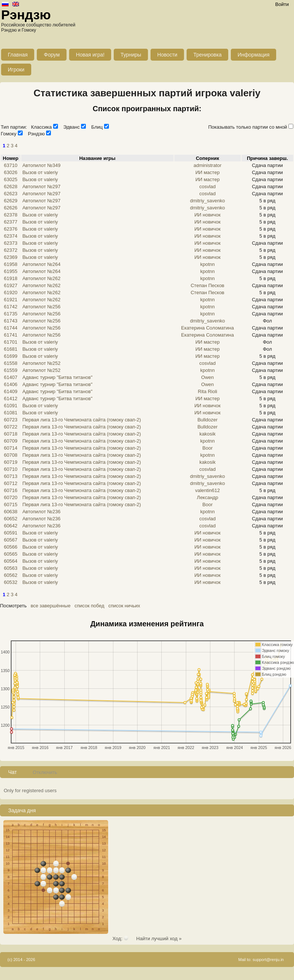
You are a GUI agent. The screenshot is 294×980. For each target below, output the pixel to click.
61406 (10, 384)
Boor (208, 448)
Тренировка (207, 55)
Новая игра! (90, 55)
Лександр (208, 497)
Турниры (131, 55)
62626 (10, 208)
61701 (10, 342)
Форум (52, 55)
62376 (10, 229)
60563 (10, 568)
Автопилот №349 (41, 165)
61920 (10, 293)
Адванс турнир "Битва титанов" (57, 377)
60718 (10, 434)
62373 (10, 243)
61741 (10, 335)
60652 (10, 519)
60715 (10, 505)
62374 (10, 236)
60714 (10, 448)
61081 (10, 413)
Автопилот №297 (41, 187)
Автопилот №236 (41, 512)
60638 (10, 512)
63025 (10, 179)
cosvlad (207, 187)
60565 (10, 554)
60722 (10, 427)
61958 (10, 264)
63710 (10, 165)
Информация (253, 55)
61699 (10, 356)
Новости (167, 55)
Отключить (45, 772)
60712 (10, 483)
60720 (10, 497)
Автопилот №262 (41, 278)
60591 (10, 533)
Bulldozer (207, 420)
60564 (10, 561)
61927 (10, 285)
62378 (10, 215)
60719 (10, 462)
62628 (10, 187)
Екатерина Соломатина (207, 328)
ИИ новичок (208, 215)
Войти (282, 4)
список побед (89, 606)
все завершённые (51, 606)
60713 (10, 476)
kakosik (208, 434)
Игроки (16, 70)
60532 (10, 582)
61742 (10, 307)
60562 (10, 575)
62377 (10, 222)
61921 (10, 300)
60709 (10, 441)
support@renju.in (268, 960)
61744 (10, 328)
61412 (10, 399)
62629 (10, 201)
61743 (10, 321)
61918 (10, 278)
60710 (10, 469)
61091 (10, 406)
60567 (10, 540)
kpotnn (208, 264)
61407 (10, 377)
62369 (10, 257)
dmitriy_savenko (207, 201)
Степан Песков (208, 285)
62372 (10, 250)
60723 (10, 420)
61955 (10, 271)
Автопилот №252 (41, 363)
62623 (10, 194)
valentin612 (208, 490)
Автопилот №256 (41, 307)
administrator (208, 165)
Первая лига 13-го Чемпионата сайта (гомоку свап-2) (82, 420)
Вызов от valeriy (40, 172)
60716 (10, 490)
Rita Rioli (207, 391)
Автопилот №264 (41, 264)
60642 (10, 526)
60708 (10, 455)
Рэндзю (26, 15)
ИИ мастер (208, 172)
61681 (10, 349)
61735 (10, 314)
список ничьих (124, 606)
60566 (10, 547)
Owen (207, 377)
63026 (10, 172)
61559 (10, 370)
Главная (18, 55)
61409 (10, 391)
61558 (10, 363)
